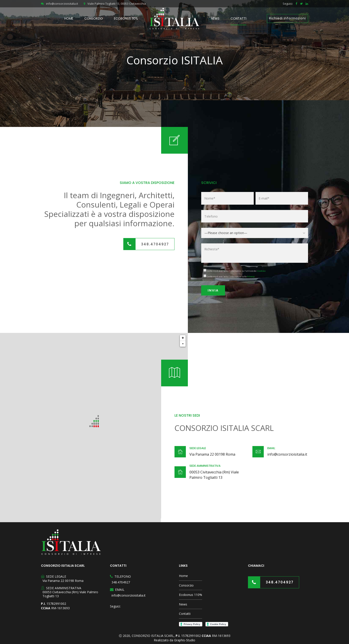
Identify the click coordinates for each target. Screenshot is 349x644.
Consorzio (94, 18)
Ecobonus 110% (126, 18)
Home (69, 18)
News (215, 18)
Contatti (238, 18)
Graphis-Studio (185, 640)
